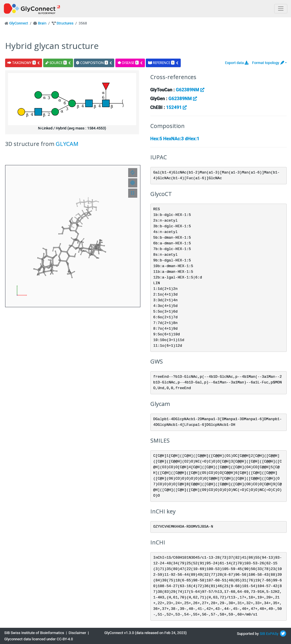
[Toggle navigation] (281, 9)
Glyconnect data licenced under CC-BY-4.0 (39, 639)
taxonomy (24, 63)
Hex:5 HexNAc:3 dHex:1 (175, 139)
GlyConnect (18, 23)
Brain (42, 23)
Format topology (268, 63)
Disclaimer (77, 633)
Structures (65, 23)
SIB (262, 634)
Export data (237, 63)
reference (163, 63)
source (58, 63)
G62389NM (190, 90)
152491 (176, 107)
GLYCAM (67, 144)
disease (130, 63)
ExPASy (272, 634)
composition (94, 63)
